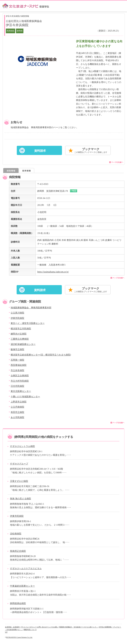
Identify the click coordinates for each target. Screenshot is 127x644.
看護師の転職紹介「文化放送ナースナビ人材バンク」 (79, 627)
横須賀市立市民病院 (21, 329)
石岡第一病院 (17, 360)
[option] (37, 61)
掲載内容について (30, 630)
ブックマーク (91, 151)
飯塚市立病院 (17, 349)
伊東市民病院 (17, 318)
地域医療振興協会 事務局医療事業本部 (31, 308)
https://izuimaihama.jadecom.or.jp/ (53, 272)
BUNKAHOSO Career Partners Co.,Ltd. (19, 637)
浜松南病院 (16, 534)
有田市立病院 (17, 412)
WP (6, 632)
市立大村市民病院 (20, 381)
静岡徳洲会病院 (18, 603)
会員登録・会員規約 (12, 627)
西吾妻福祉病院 (19, 365)
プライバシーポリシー (28, 627)
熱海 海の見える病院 (20, 499)
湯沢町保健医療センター (23, 344)
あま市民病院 (17, 417)
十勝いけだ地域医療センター (25, 397)
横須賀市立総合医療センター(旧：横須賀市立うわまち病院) (41, 355)
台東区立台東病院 (20, 376)
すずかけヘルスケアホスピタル (26, 569)
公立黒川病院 (17, 313)
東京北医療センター (21, 391)
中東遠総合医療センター (22, 586)
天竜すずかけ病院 (19, 481)
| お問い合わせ (42, 627)
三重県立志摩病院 (20, 339)
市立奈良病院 (17, 370)
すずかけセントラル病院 (22, 446)
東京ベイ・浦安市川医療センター (28, 323)
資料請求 (40, 151)
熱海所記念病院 (18, 551)
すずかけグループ (19, 464)
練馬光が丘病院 (19, 334)
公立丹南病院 (17, 407)
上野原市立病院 (19, 402)
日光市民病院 (17, 386)
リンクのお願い (53, 627)
